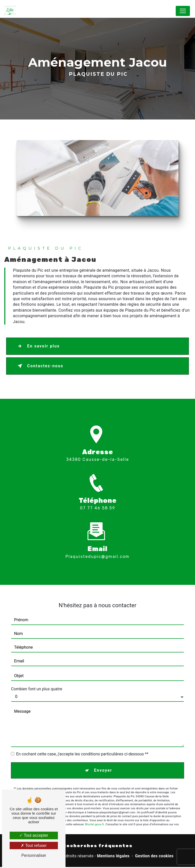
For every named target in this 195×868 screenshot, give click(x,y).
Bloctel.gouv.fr (94, 816)
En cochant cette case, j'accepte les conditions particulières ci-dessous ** (82, 745)
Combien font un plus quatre (37, 680)
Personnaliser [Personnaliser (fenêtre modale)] (34, 855)
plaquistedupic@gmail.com (97, 548)
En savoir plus (38, 347)
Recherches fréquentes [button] (98, 847)
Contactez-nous (39, 367)
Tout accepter (34, 835)
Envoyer (103, 762)
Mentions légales (113, 857)
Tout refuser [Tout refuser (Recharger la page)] (34, 846)
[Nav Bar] (183, 11)
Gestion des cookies (154, 857)
